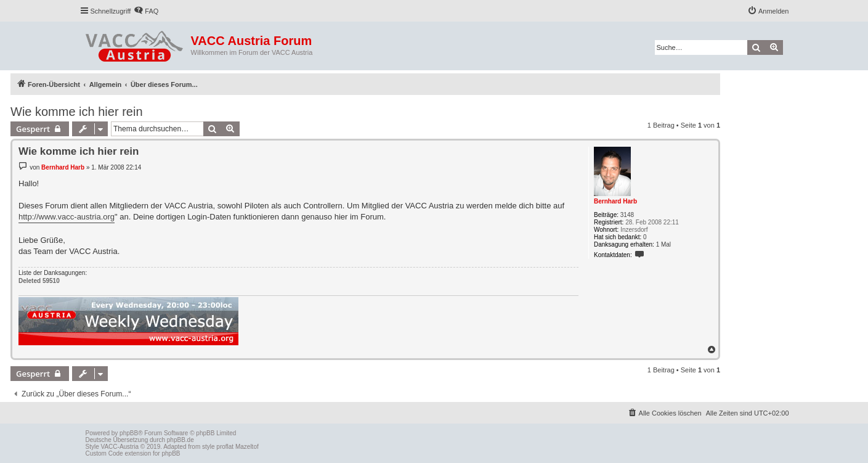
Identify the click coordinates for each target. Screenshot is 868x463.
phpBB (129, 433)
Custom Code (104, 453)
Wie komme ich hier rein (77, 112)
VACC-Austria (120, 447)
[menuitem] (146, 11)
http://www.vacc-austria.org (67, 217)
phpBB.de (180, 440)
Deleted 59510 (39, 281)
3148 (627, 215)
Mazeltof (247, 447)
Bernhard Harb (615, 201)
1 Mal (663, 244)
